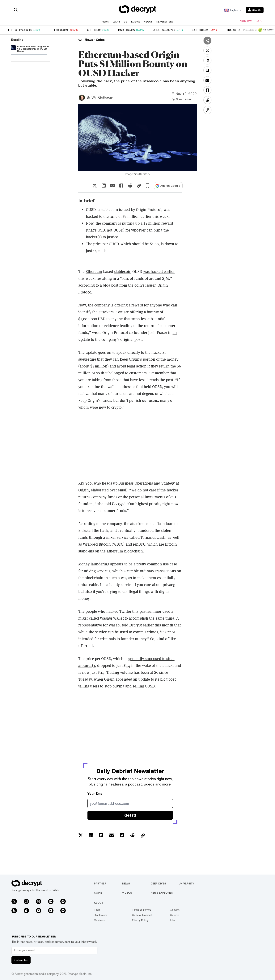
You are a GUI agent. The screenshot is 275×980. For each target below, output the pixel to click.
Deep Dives (158, 884)
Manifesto (99, 920)
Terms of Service (142, 910)
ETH (52, 30)
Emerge (136, 22)
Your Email (96, 794)
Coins (98, 893)
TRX (229, 30)
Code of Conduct (142, 915)
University (186, 884)
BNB (121, 30)
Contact (175, 910)
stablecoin (123, 271)
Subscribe (21, 960)
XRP (90, 30)
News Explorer (162, 893)
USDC (157, 30)
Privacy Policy (140, 920)
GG (125, 22)
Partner (100, 884)
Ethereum (94, 271)
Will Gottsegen (103, 97)
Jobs (173, 920)
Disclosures (101, 915)
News (105, 22)
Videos (148, 22)
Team (97, 910)
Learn (116, 22)
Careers (175, 915)
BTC (14, 30)
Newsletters (165, 22)
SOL (195, 30)
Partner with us (250, 21)
